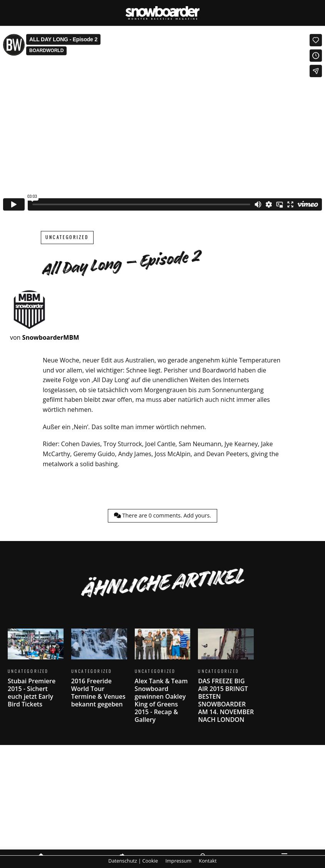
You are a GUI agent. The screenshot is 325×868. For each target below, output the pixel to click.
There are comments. (162, 515)
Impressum (178, 861)
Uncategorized (67, 237)
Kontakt (208, 861)
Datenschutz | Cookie (133, 861)
